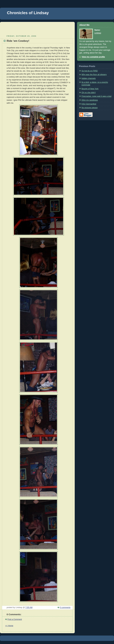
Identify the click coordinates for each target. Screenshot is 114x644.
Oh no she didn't (89, 93)
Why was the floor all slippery (94, 75)
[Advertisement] (37, 28)
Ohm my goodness (90, 100)
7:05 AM (29, 607)
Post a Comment (15, 619)
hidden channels (89, 78)
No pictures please (90, 108)
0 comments (65, 607)
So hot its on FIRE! (90, 71)
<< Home (9, 626)
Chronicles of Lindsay (28, 13)
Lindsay (98, 33)
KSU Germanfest (89, 104)
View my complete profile (93, 57)
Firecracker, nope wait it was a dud (96, 96)
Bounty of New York (90, 89)
